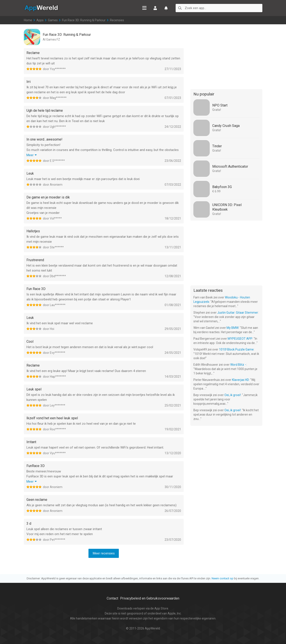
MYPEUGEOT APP (240, 339)
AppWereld (41, 8)
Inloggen (155, 8)
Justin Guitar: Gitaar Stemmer (238, 313)
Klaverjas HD (240, 380)
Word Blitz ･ (238, 365)
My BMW (233, 328)
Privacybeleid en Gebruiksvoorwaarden (150, 598)
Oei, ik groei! (233, 395)
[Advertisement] (226, 56)
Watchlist (166, 8)
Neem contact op (222, 578)
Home (28, 20)
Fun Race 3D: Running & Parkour (84, 20)
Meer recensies (104, 553)
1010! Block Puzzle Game (236, 349)
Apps (40, 20)
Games (53, 20)
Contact (112, 598)
